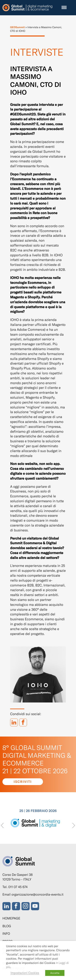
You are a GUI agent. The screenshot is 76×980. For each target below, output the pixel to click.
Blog (7, 926)
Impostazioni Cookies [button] (25, 973)
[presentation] (2, 826)
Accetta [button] (55, 973)
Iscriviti (23, 782)
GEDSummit (17, 27)
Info (6, 934)
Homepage (11, 918)
